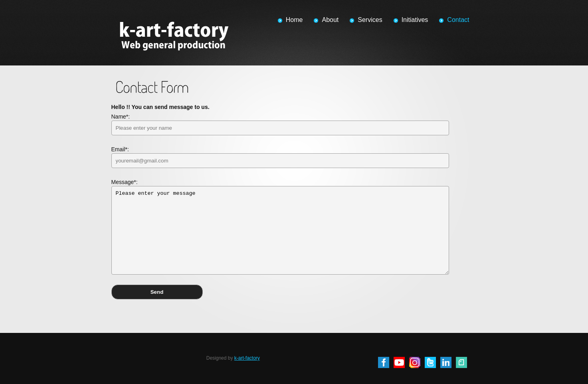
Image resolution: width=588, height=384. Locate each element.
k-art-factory (247, 358)
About (330, 20)
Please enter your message (280, 230)
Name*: (280, 124)
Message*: (280, 227)
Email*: (280, 157)
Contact (458, 20)
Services (370, 20)
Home (294, 20)
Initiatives (415, 20)
